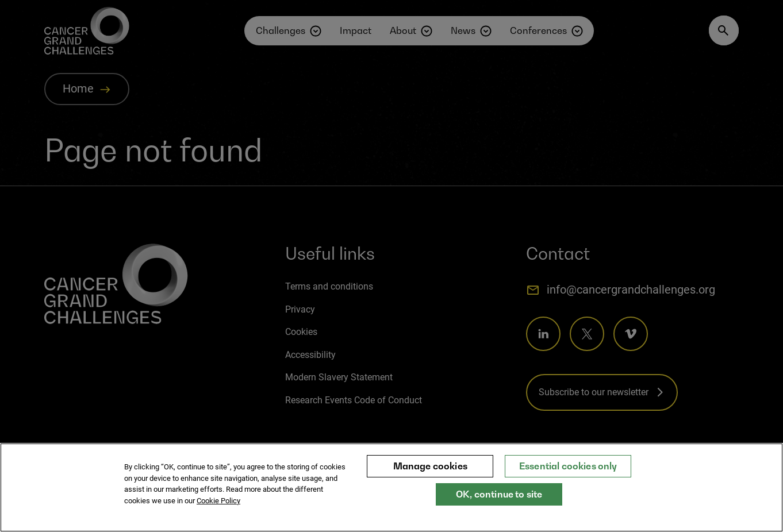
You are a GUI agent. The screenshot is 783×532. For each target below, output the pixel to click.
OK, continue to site (499, 504)
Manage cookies (430, 476)
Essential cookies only (568, 476)
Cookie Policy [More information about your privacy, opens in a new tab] (218, 510)
